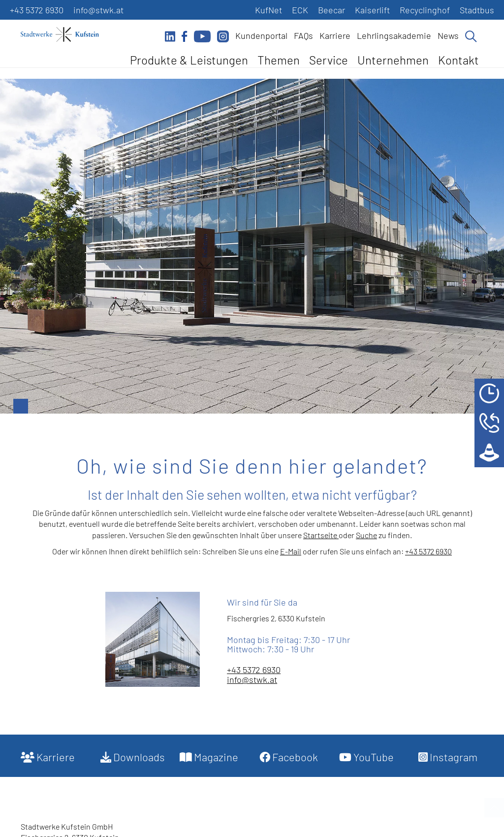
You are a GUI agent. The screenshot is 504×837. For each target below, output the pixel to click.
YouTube (366, 757)
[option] (252, 246)
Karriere (335, 35)
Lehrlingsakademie (394, 35)
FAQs (303, 35)
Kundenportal (261, 35)
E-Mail (291, 551)
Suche (366, 535)
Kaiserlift (372, 10)
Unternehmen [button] (393, 60)
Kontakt (458, 60)
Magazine (209, 757)
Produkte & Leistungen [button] (189, 60)
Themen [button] (279, 60)
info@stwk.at (98, 10)
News (448, 35)
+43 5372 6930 (37, 10)
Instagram (448, 757)
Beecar (331, 10)
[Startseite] (65, 34)
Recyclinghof (425, 10)
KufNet (268, 10)
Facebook (289, 757)
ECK (300, 10)
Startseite (321, 535)
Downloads (133, 757)
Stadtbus (477, 10)
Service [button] (329, 60)
